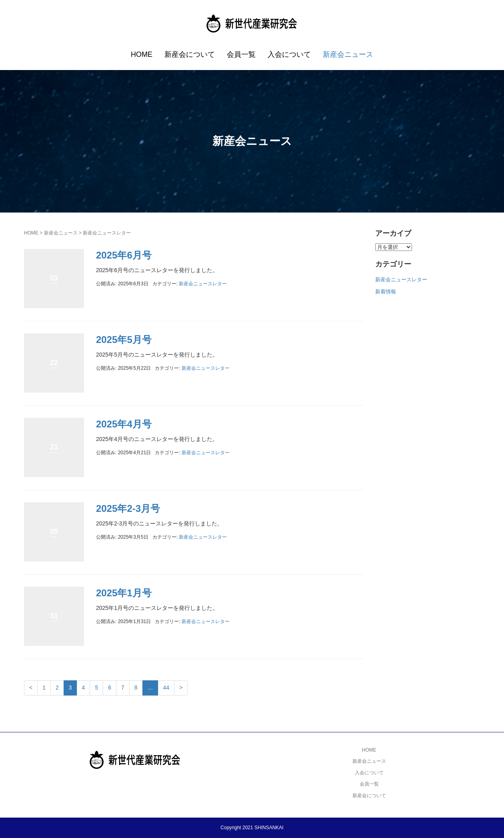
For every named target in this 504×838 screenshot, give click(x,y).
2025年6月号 (124, 255)
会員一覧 (241, 54)
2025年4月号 (124, 424)
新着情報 (386, 292)
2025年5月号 (124, 340)
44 (166, 688)
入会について (289, 54)
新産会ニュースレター (203, 284)
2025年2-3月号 (128, 508)
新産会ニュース (348, 54)
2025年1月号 (124, 593)
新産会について (190, 54)
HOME (142, 54)
